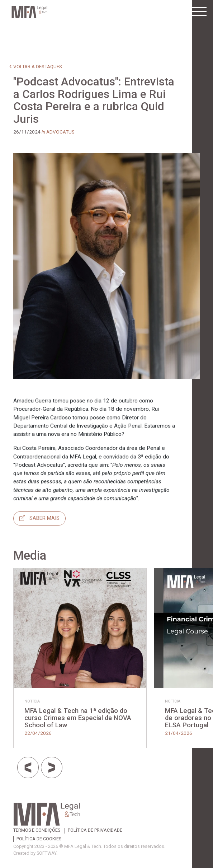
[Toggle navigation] (199, 11)
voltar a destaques (38, 66)
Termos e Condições (37, 830)
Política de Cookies (39, 839)
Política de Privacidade (95, 830)
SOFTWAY (46, 853)
